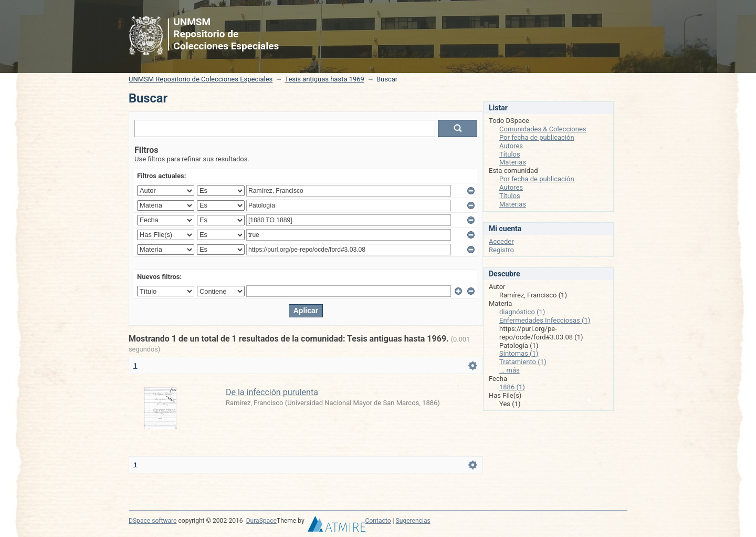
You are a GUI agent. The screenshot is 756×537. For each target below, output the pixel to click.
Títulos (510, 154)
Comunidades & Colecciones (543, 129)
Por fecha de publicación (537, 137)
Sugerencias (413, 521)
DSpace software (153, 521)
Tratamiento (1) (523, 362)
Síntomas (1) (519, 353)
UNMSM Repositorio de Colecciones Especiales (201, 79)
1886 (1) (512, 387)
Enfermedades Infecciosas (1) (545, 320)
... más (510, 370)
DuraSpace (261, 521)
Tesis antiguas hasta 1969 (324, 79)
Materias (513, 162)
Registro (501, 250)
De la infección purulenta (272, 392)
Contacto (378, 521)
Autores (511, 146)
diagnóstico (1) (522, 312)
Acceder (501, 241)
